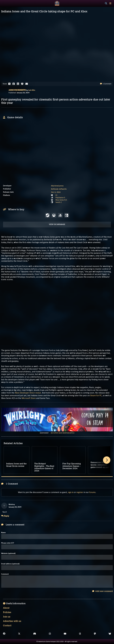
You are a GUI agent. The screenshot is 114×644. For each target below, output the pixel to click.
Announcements (17, 90)
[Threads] (80, 634)
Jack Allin (32, 90)
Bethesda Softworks (59, 189)
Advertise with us (12, 621)
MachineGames (57, 186)
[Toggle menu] (110, 3)
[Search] (106, 3)
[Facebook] (4, 634)
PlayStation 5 (60, 198)
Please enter (8, 543)
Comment (5, 574)
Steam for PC (96, 395)
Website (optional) (8, 553)
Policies (7, 612)
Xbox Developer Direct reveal (28, 393)
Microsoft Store (29, 398)
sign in (71, 492)
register (80, 492)
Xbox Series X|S (61, 200)
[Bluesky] (110, 634)
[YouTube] (65, 634)
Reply (5, 516)
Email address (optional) (10, 564)
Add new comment (103, 591)
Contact (7, 626)
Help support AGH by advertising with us (63, 433)
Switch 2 (59, 202)
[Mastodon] (95, 634)
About (6, 608)
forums (92, 492)
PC (56, 195)
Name (3, 533)
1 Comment (106, 84)
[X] (19, 634)
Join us (7, 617)
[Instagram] (50, 634)
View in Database (57, 224)
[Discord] (35, 634)
